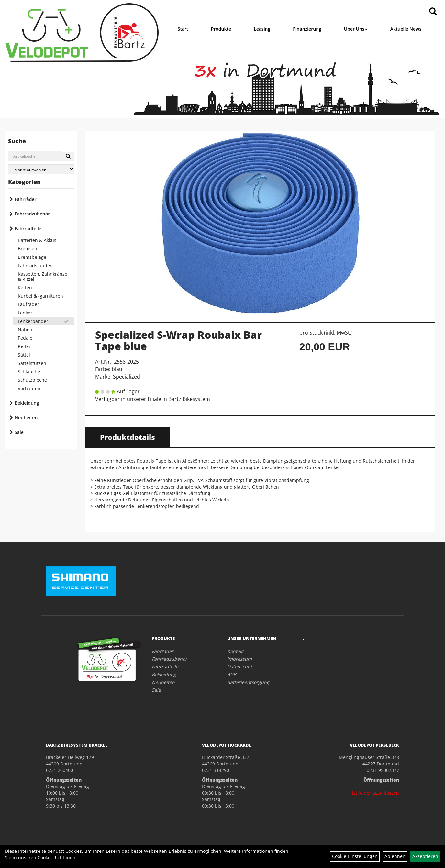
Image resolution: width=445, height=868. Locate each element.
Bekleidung (27, 403)
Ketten (25, 287)
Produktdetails (128, 437)
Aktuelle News (406, 29)
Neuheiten (26, 418)
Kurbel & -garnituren (40, 296)
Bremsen (28, 249)
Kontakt (235, 651)
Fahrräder (26, 199)
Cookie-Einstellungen (355, 856)
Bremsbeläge (32, 257)
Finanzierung (307, 29)
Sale (19, 432)
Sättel (24, 355)
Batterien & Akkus (37, 240)
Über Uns (356, 29)
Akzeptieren (425, 856)
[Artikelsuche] (433, 12)
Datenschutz (241, 667)
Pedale (25, 338)
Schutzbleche (32, 380)
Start (183, 29)
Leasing (262, 29)
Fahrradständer (35, 265)
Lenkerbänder (33, 321)
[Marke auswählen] (41, 169)
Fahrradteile (28, 229)
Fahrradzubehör (32, 214)
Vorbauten (29, 388)
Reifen (25, 346)
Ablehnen (395, 856)
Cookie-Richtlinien (57, 857)
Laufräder (28, 304)
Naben (25, 330)
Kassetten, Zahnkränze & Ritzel (43, 276)
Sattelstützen (32, 363)
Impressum (239, 659)
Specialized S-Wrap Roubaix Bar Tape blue (178, 340)
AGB (232, 674)
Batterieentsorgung (248, 682)
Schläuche (29, 372)
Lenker (25, 313)
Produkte (221, 29)
